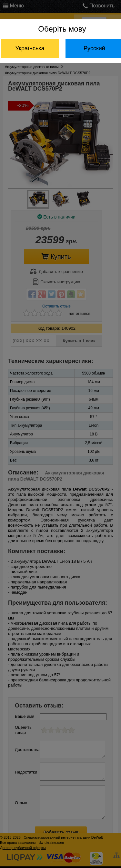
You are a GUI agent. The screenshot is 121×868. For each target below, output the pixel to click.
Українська (30, 48)
